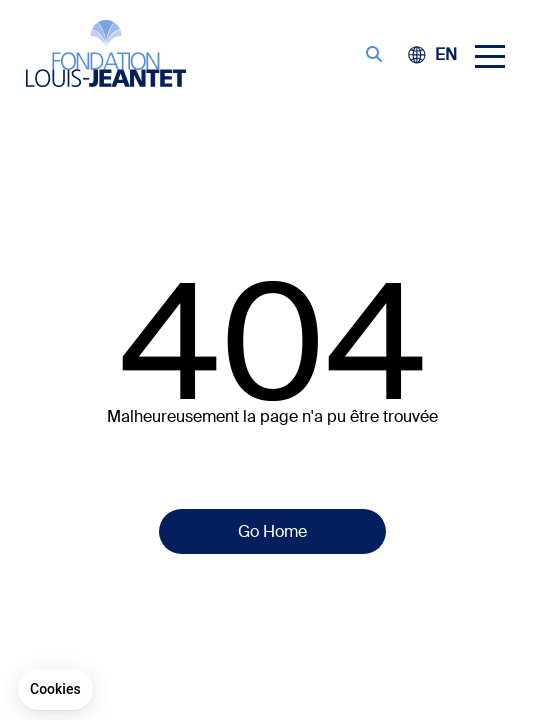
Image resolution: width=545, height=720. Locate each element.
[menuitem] (446, 54)
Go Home (272, 531)
